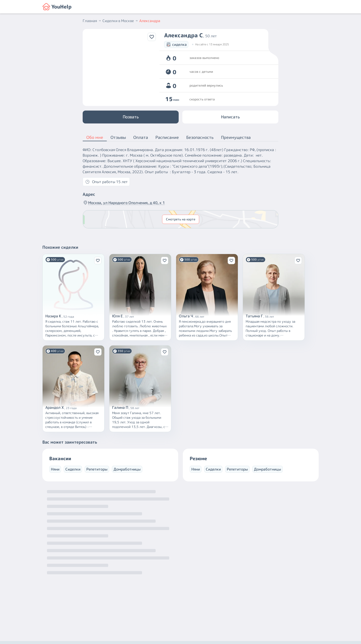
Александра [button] (150, 21)
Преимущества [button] (236, 137)
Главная (92, 21)
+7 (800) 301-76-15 (190, 602)
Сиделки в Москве (120, 21)
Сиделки (73, 469)
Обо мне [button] (95, 138)
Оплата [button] (141, 137)
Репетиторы (97, 469)
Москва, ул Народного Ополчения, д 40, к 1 (124, 203)
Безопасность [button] (200, 137)
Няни (55, 469)
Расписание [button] (167, 137)
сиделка (176, 44)
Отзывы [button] (118, 137)
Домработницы (127, 469)
